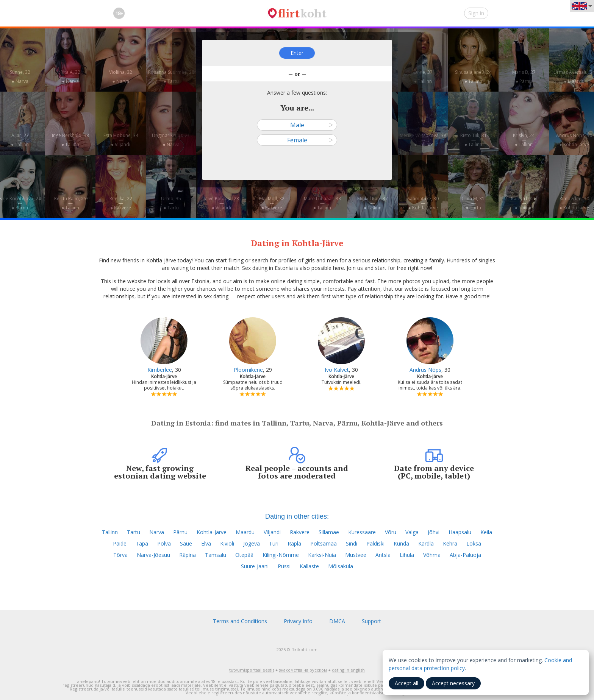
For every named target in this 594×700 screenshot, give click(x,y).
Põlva (164, 543)
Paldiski (375, 543)
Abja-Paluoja (465, 555)
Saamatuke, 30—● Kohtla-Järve (423, 203)
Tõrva (120, 555)
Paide (120, 543)
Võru (391, 532)
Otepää (244, 555)
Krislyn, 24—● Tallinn (524, 140)
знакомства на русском (303, 670)
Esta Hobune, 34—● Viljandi (121, 140)
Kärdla (426, 543)
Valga (412, 532)
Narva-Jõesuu (153, 555)
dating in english (348, 670)
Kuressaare (362, 532)
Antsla (383, 555)
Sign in (476, 13)
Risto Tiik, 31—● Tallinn (474, 140)
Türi (274, 543)
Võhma (432, 555)
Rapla (294, 543)
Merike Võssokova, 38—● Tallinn (423, 140)
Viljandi (272, 532)
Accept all (406, 683)
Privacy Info (298, 621)
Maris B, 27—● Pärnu (524, 77)
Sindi (352, 543)
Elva (206, 543)
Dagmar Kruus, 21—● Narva (171, 140)
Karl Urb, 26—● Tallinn (524, 203)
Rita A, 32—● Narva (70, 77)
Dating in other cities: (297, 516)
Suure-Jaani (255, 566)
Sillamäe (329, 532)
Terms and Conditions (240, 621)
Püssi (284, 566)
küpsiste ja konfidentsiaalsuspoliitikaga (368, 693)
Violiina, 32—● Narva (121, 77)
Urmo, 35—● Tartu (171, 203)
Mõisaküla (341, 566)
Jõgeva (252, 543)
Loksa (474, 543)
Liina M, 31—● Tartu (473, 203)
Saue (186, 543)
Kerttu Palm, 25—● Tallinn (70, 203)
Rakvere (300, 532)
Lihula (407, 555)
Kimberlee (160, 370)
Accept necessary (453, 683)
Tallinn (110, 532)
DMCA (337, 621)
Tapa (142, 543)
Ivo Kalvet (337, 370)
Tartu (134, 532)
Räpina (188, 555)
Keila (486, 532)
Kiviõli (227, 543)
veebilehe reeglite (309, 693)
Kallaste (309, 566)
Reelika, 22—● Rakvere (121, 203)
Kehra (450, 543)
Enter (297, 53)
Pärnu (180, 532)
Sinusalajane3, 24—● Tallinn (473, 77)
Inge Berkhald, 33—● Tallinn (70, 140)
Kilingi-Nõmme (281, 555)
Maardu (245, 532)
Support (371, 621)
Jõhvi (434, 532)
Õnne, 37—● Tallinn (423, 77)
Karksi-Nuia (322, 555)
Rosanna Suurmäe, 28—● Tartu (171, 77)
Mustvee (356, 555)
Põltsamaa (324, 543)
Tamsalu (216, 555)
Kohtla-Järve (212, 532)
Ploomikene (248, 370)
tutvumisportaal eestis (252, 670)
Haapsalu (460, 532)
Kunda (401, 543)
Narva (157, 532)
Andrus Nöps (425, 370)
